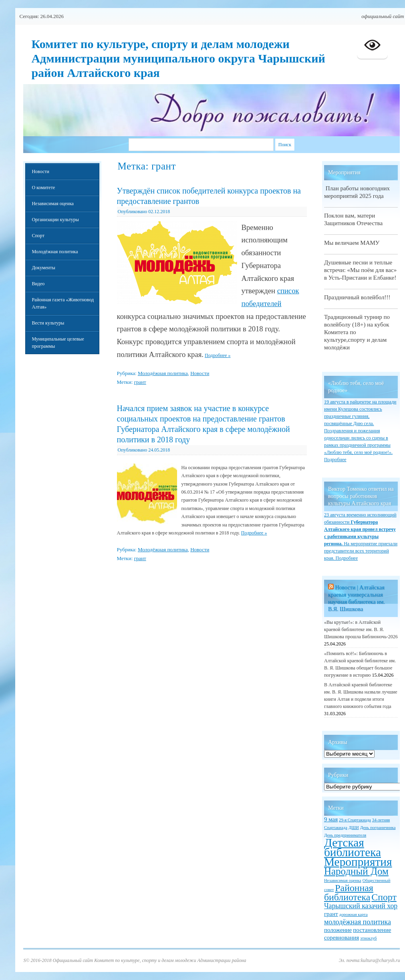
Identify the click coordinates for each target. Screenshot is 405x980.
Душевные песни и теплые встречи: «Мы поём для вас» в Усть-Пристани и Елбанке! (360, 270)
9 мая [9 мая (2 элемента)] (331, 819)
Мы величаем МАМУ (352, 243)
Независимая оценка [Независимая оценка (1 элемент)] (343, 880)
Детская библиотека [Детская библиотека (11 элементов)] (353, 847)
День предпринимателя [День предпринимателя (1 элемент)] (345, 835)
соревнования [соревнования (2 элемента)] (342, 938)
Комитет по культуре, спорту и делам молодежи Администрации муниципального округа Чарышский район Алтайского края (178, 58)
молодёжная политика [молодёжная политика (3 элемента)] (358, 922)
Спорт (38, 236)
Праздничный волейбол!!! (357, 297)
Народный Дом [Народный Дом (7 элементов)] (356, 871)
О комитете (43, 188)
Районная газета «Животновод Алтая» (63, 303)
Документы (43, 268)
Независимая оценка (53, 204)
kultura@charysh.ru (380, 960)
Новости (200, 373)
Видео (38, 284)
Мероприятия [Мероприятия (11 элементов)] (358, 862)
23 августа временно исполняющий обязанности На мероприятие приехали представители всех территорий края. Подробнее (361, 536)
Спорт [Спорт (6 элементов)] (384, 897)
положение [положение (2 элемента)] (338, 930)
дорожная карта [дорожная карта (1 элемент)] (354, 914)
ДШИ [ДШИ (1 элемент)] (354, 828)
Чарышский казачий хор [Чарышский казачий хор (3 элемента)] (361, 906)
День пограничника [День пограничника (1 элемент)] (378, 828)
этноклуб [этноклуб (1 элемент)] (368, 938)
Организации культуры (55, 220)
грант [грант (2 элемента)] (331, 914)
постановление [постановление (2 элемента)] (372, 930)
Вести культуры (48, 323)
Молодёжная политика (163, 373)
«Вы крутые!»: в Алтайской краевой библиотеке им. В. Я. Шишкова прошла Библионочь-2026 (361, 629)
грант (140, 382)
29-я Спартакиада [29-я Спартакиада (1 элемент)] (355, 820)
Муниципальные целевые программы (58, 343)
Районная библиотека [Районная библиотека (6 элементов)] (349, 892)
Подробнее (218, 355)
